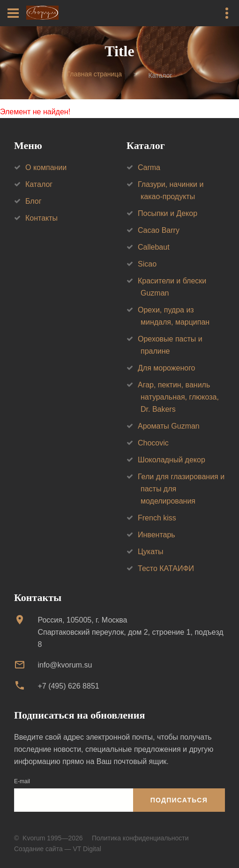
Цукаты (151, 552)
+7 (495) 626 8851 (68, 686)
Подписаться (179, 800)
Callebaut (154, 247)
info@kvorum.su (65, 665)
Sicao (147, 264)
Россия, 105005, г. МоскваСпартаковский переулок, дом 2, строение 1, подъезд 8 (130, 632)
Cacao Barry (159, 230)
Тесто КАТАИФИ (166, 568)
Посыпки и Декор (168, 213)
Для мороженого (167, 368)
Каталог (39, 184)
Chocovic (153, 443)
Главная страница (95, 74)
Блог (34, 201)
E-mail (22, 781)
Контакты (41, 218)
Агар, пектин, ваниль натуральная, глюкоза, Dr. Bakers (178, 397)
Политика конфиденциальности (140, 838)
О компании (46, 167)
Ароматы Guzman (169, 426)
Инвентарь (157, 535)
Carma (149, 167)
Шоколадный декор (172, 460)
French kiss (157, 518)
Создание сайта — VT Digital (58, 849)
